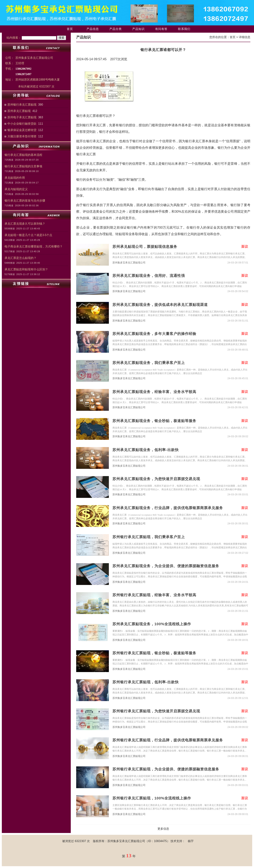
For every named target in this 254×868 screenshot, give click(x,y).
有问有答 (161, 29)
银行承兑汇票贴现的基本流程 (23, 155)
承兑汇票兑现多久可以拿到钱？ (25, 224)
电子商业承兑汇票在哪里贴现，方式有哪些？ (34, 246)
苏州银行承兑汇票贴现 (22, 105)
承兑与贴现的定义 (16, 189)
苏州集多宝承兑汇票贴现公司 (129, 263)
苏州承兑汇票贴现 (19, 111)
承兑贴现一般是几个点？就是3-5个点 (28, 235)
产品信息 (93, 29)
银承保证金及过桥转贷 (22, 130)
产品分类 (116, 29)
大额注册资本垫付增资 (22, 136)
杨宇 (191, 841)
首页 (70, 29)
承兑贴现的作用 (15, 178)
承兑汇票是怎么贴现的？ (21, 258)
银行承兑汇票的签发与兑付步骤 (25, 201)
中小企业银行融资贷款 (22, 124)
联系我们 (184, 29)
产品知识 (138, 29)
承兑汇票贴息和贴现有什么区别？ (26, 269)
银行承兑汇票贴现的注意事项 (23, 166)
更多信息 (163, 829)
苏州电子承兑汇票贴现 (22, 117)
